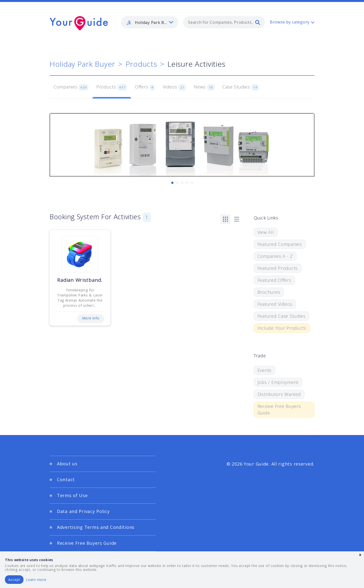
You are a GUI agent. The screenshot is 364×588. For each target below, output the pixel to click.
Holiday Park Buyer (82, 64)
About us (67, 464)
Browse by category (290, 22)
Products (141, 64)
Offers (145, 87)
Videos (174, 87)
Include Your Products (282, 328)
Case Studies (241, 87)
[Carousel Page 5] (192, 183)
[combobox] (224, 22)
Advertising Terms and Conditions (96, 527)
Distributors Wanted (279, 394)
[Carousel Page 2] (177, 183)
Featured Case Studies (281, 316)
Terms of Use (72, 495)
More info (91, 318)
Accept (14, 580)
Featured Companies (280, 244)
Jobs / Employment (278, 382)
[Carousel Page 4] (187, 183)
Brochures (269, 292)
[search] (258, 22)
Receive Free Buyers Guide (279, 409)
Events (265, 370)
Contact (66, 479)
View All (266, 232)
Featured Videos (275, 304)
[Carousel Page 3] (182, 183)
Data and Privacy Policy (83, 511)
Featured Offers (274, 280)
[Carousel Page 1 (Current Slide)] (172, 183)
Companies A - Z (275, 256)
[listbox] (150, 22)
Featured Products (278, 268)
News (204, 87)
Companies (71, 87)
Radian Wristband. (80, 280)
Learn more (36, 580)
